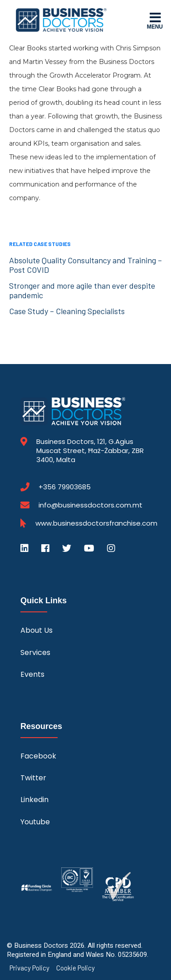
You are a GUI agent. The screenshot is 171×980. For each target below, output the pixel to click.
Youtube (35, 822)
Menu (155, 20)
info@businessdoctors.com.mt (90, 505)
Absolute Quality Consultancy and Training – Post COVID (85, 265)
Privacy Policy (29, 968)
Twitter (33, 778)
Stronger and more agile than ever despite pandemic (82, 290)
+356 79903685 (65, 487)
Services (35, 653)
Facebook (38, 756)
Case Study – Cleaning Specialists (67, 311)
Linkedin (34, 800)
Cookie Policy (76, 968)
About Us (37, 630)
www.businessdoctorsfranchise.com (96, 523)
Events (32, 674)
